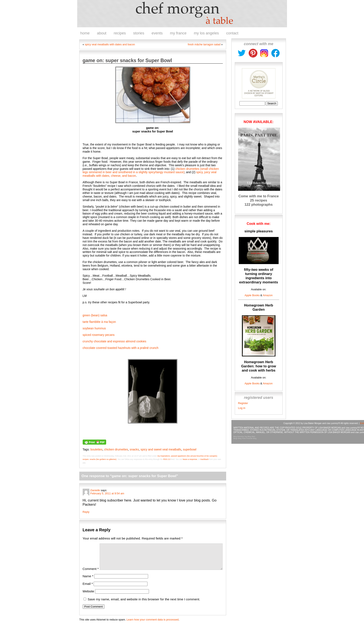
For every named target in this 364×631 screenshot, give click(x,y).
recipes (120, 33)
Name (88, 581)
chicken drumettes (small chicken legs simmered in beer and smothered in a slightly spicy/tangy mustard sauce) (151, 171)
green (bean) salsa (95, 315)
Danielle (95, 490)
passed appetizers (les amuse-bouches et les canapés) (194, 456)
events (157, 33)
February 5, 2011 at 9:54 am (107, 493)
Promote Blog (251, 438)
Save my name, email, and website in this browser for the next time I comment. (144, 604)
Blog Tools (242, 438)
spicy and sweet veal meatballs (161, 449)
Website (88, 596)
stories (139, 33)
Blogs (236, 438)
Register (243, 403)
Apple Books (252, 295)
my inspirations (164, 456)
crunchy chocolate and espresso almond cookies (115, 341)
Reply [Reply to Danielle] (86, 512)
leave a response (190, 459)
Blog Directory (239, 437)
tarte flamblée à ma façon (99, 322)
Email (88, 589)
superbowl (190, 449)
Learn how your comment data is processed (153, 625)
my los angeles (206, 33)
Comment (91, 574)
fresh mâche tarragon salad (204, 44)
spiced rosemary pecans (99, 335)
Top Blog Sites (250, 437)
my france (178, 33)
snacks (134, 449)
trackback (204, 459)
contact (232, 33)
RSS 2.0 (167, 459)
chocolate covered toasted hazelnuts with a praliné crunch (121, 348)
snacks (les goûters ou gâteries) (103, 459)
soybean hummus (95, 328)
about (102, 33)
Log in (242, 408)
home (85, 33)
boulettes (96, 449)
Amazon (267, 295)
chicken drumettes (116, 449)
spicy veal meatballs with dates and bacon (110, 44)
